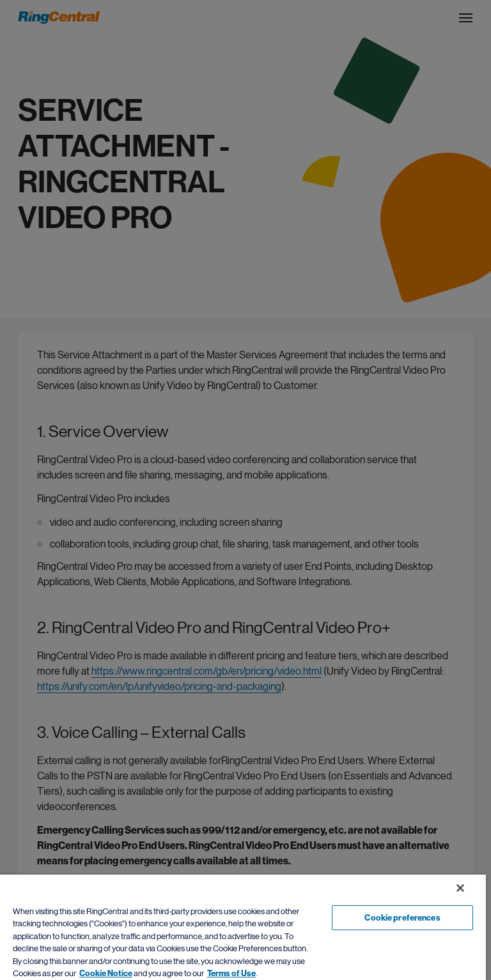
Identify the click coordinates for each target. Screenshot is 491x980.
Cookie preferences (402, 918)
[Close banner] (460, 888)
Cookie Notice (106, 973)
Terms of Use (231, 973)
